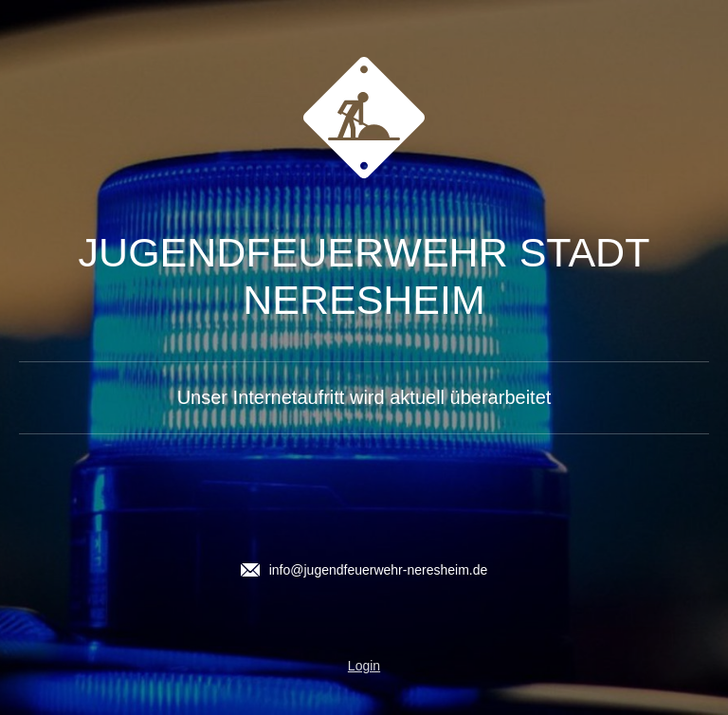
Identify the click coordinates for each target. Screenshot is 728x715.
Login (364, 666)
